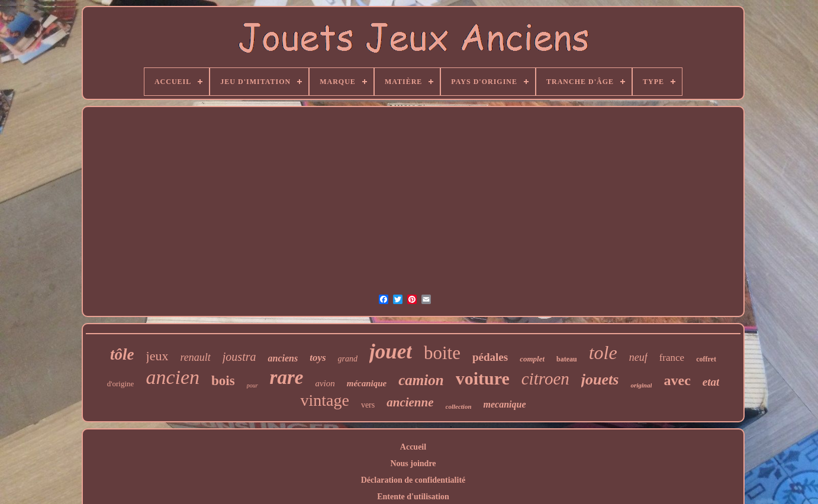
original (641, 385)
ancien (173, 377)
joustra (239, 357)
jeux (157, 356)
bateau (567, 359)
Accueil (413, 447)
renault (195, 357)
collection (459, 406)
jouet (391, 352)
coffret (706, 359)
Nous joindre (413, 463)
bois (223, 381)
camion (421, 380)
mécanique (367, 383)
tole (603, 353)
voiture (483, 378)
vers (368, 405)
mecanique (505, 404)
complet (532, 359)
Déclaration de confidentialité (413, 480)
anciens (283, 358)
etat (711, 382)
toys (318, 358)
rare (287, 377)
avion (325, 383)
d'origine (121, 384)
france (672, 358)
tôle (122, 354)
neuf (638, 357)
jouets (600, 379)
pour (252, 385)
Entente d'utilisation (413, 497)
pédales (490, 357)
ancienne (410, 402)
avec (677, 380)
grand (348, 359)
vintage (324, 400)
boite (442, 353)
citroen (545, 379)
